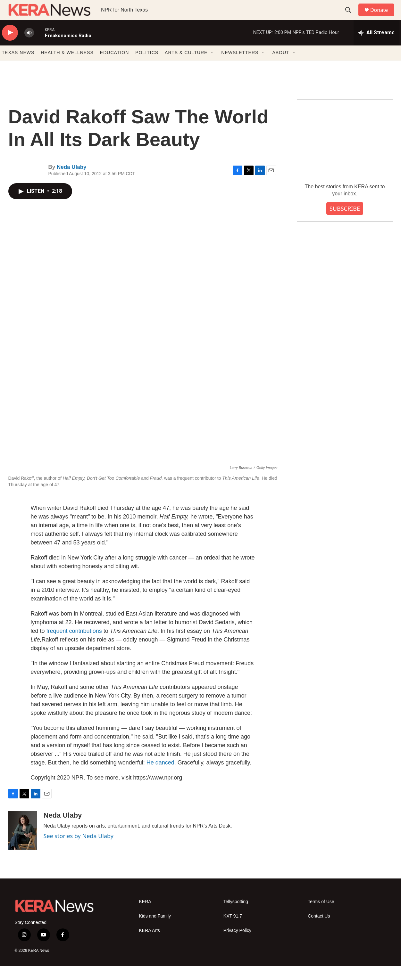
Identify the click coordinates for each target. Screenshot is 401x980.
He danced (160, 776)
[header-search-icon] (351, 17)
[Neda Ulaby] (23, 844)
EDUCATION (114, 67)
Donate (383, 17)
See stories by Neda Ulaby (79, 850)
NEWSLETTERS (240, 67)
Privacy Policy (237, 944)
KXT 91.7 (233, 930)
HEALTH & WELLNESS (67, 67)
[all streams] (376, 46)
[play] (10, 47)
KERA (145, 915)
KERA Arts (150, 944)
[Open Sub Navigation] (212, 67)
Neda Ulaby (72, 181)
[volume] (29, 47)
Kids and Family (155, 930)
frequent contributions (74, 645)
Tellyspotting (236, 915)
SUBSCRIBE (345, 222)
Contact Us (319, 930)
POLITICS (147, 67)
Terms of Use (321, 915)
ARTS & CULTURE (186, 67)
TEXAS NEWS (18, 67)
